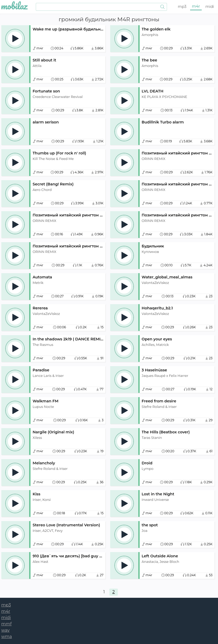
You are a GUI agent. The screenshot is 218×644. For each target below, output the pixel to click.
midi (210, 7)
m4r (196, 6)
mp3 (182, 7)
